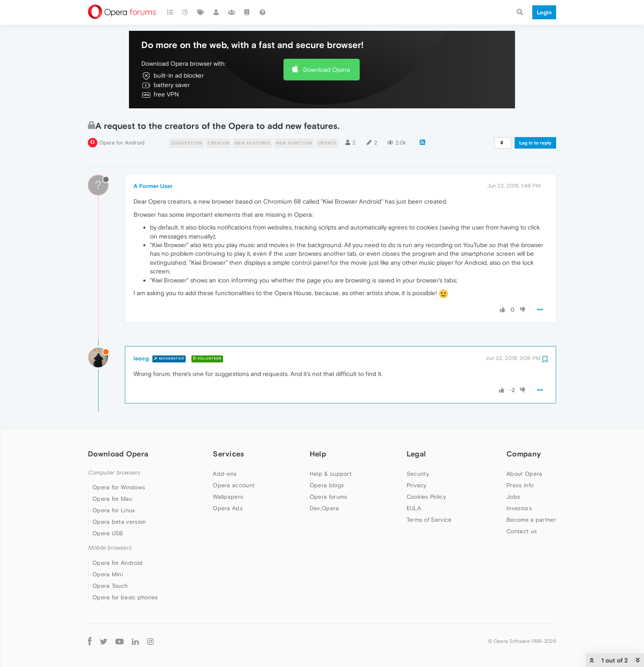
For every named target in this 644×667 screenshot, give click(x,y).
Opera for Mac (113, 499)
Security (418, 474)
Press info (520, 485)
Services (228, 454)
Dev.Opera (324, 508)
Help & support (331, 474)
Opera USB (108, 533)
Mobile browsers (110, 548)
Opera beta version (119, 522)
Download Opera (327, 70)
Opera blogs (327, 485)
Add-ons (225, 474)
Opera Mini (108, 574)
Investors (519, 508)
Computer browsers (114, 473)
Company (524, 454)
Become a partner (531, 520)
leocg (141, 358)
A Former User (153, 186)
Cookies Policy (426, 497)
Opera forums (329, 497)
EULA (414, 508)
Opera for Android (122, 143)
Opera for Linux (114, 510)
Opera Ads (228, 508)
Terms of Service (429, 520)
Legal (416, 454)
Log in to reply (535, 143)
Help (318, 454)
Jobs (513, 497)
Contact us (522, 531)
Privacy (417, 485)
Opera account (234, 485)
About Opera (524, 474)
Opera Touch (110, 586)
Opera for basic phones (125, 597)
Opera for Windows (119, 487)
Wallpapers (228, 497)
